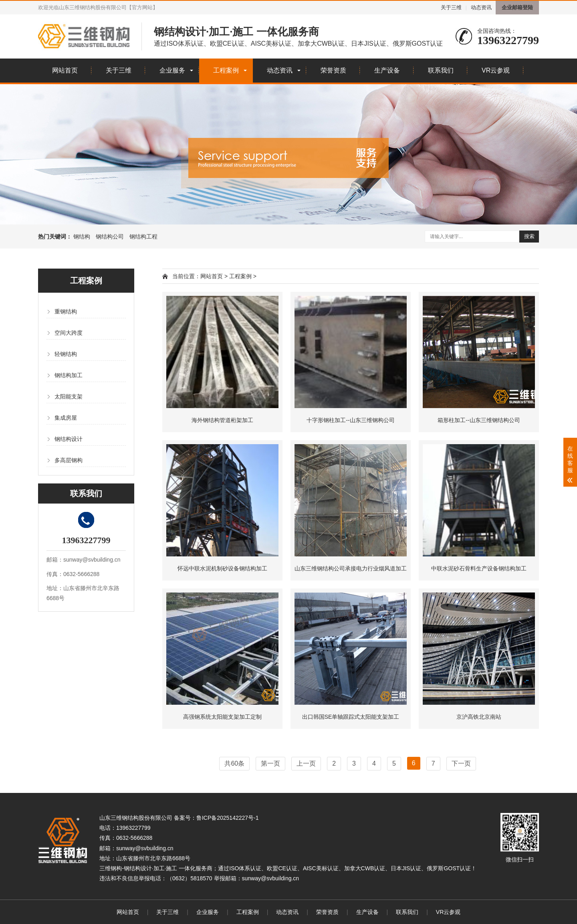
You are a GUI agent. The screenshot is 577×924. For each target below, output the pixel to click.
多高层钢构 (69, 460)
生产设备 (387, 70)
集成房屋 (66, 418)
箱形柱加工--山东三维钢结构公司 (479, 420)
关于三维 (451, 7)
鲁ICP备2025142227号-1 (228, 818)
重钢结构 (66, 311)
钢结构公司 (110, 237)
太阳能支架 (69, 396)
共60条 (234, 763)
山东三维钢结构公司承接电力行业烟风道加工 (351, 568)
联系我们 (441, 70)
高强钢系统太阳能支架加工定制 (222, 717)
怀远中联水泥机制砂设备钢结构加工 (222, 568)
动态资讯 (481, 7)
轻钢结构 (66, 354)
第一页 (270, 763)
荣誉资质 (333, 70)
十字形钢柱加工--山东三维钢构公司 (350, 420)
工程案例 (226, 70)
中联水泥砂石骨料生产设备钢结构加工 (479, 568)
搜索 (529, 236)
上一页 (306, 763)
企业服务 (172, 70)
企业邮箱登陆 (517, 7)
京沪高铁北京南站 (479, 717)
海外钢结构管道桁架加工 (222, 420)
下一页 (461, 763)
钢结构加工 (69, 375)
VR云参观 (496, 70)
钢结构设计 (69, 439)
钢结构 (82, 237)
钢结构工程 (143, 237)
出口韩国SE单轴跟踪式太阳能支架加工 (351, 717)
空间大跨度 (69, 333)
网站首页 (65, 70)
